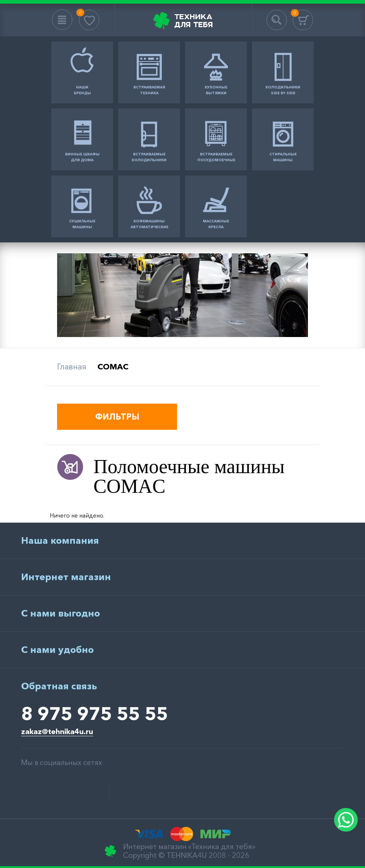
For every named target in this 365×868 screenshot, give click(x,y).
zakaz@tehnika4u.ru (57, 732)
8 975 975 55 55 (95, 713)
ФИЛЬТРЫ (117, 417)
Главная (72, 367)
